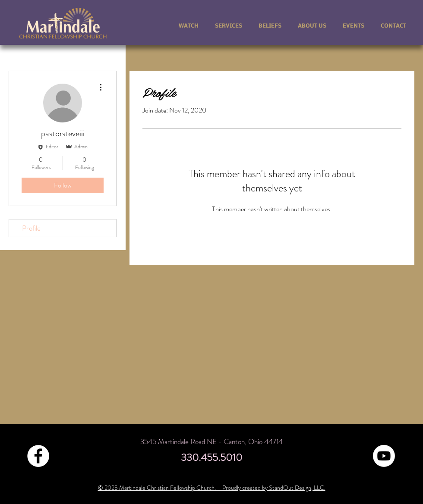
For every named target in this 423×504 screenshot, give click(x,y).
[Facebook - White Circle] (38, 456)
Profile (31, 228)
